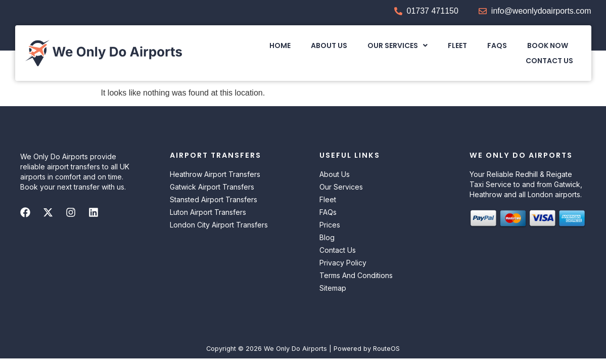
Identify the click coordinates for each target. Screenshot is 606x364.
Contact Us (550, 61)
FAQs (498, 45)
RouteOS (386, 349)
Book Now (548, 45)
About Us (330, 45)
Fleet (458, 45)
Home (281, 45)
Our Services (398, 45)
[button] (398, 45)
